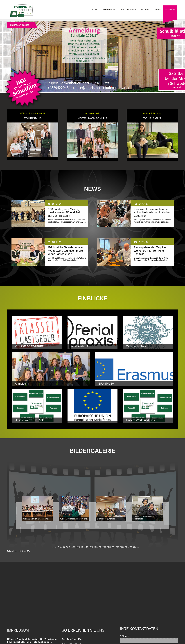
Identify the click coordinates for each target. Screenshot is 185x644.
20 (97, 547)
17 (90, 547)
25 (110, 547)
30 (123, 547)
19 (95, 547)
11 (74, 547)
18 (92, 547)
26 (113, 547)
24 (108, 547)
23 (105, 547)
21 (100, 547)
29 (121, 547)
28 (118, 547)
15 (85, 547)
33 (131, 547)
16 (87, 547)
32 (128, 547)
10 (71, 547)
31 (126, 547)
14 (82, 547)
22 (103, 547)
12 (77, 547)
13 (79, 547)
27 (116, 547)
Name (124, 636)
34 (134, 547)
